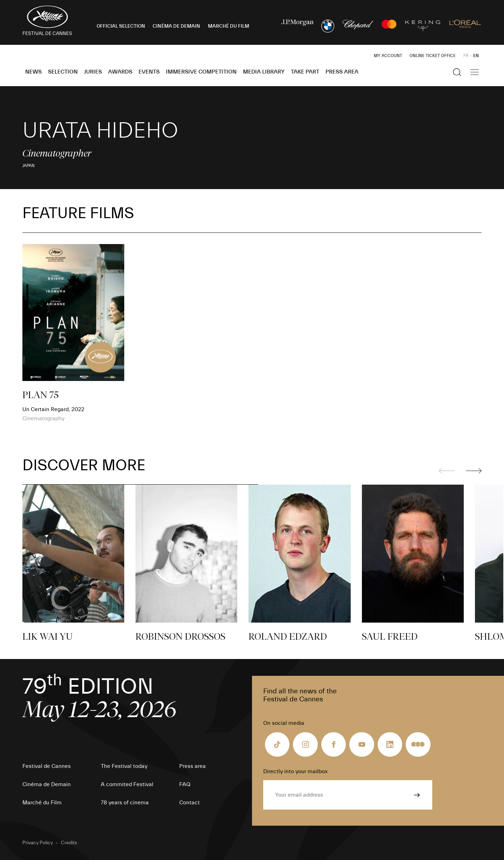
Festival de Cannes (47, 766)
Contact (190, 803)
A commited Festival (127, 784)
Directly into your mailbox (295, 771)
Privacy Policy (38, 843)
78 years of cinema (125, 803)
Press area (342, 72)
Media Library (264, 72)
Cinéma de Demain (47, 784)
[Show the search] (457, 72)
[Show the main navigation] (475, 72)
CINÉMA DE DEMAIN (176, 26)
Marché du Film (42, 803)
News (33, 72)
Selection (63, 72)
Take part (305, 72)
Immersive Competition (201, 72)
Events (149, 72)
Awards (120, 72)
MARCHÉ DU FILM (229, 26)
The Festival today (124, 766)
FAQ (185, 784)
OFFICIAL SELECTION (121, 26)
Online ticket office (433, 56)
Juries (93, 72)
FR (466, 56)
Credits (69, 843)
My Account (388, 56)
